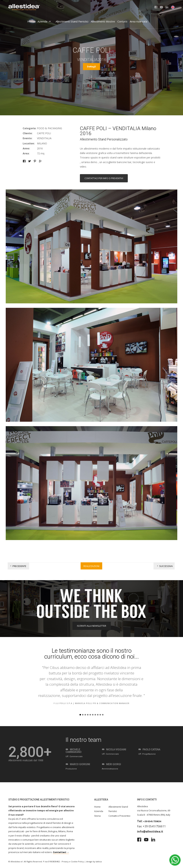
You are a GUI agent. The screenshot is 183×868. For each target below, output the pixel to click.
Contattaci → (61, 852)
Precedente (18, 566)
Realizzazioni (91, 566)
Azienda (44, 21)
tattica (99, 861)
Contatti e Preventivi (119, 816)
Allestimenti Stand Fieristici (72, 21)
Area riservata (139, 21)
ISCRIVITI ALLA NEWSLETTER (92, 626)
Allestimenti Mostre (103, 21)
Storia (97, 816)
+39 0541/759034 (152, 821)
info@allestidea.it (150, 831)
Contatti (122, 21)
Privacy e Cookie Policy (73, 861)
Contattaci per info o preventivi (104, 178)
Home (31, 21)
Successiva (165, 566)
